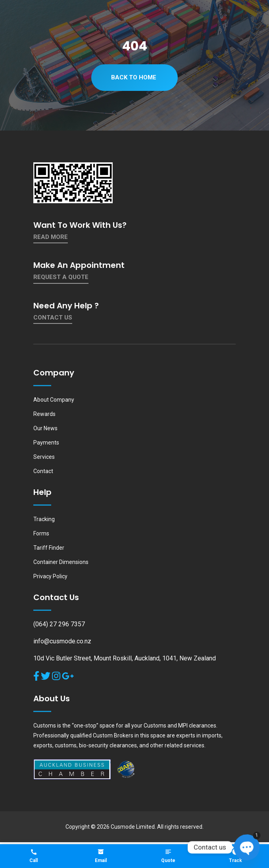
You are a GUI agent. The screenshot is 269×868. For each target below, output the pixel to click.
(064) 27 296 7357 (59, 624)
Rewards (44, 414)
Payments (46, 443)
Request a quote (61, 277)
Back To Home (134, 77)
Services (44, 457)
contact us (53, 318)
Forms (41, 533)
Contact (43, 471)
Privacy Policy (50, 576)
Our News (45, 428)
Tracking (44, 519)
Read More (51, 237)
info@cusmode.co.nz (62, 641)
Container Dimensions (61, 562)
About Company (54, 400)
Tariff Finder (49, 548)
